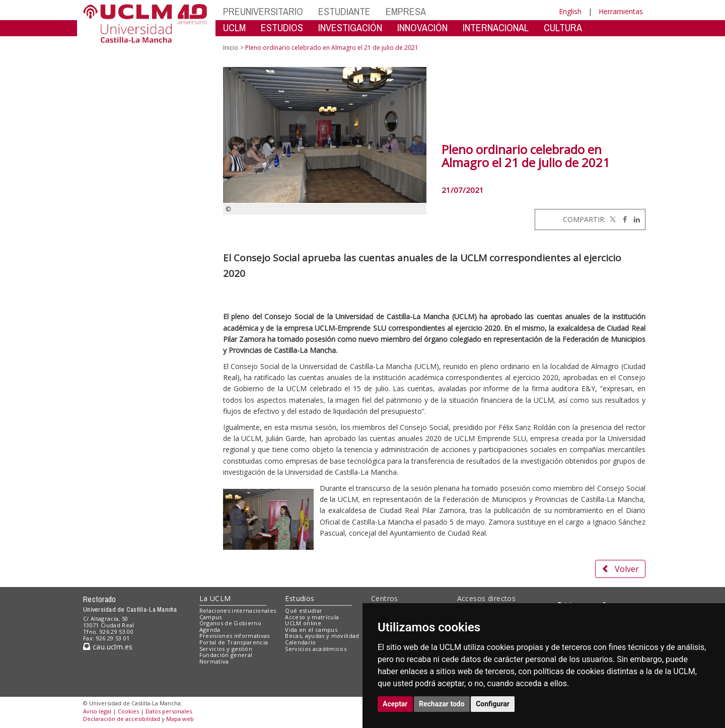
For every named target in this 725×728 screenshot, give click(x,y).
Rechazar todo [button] (442, 704)
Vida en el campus (311, 630)
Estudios (300, 598)
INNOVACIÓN (422, 27)
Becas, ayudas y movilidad (322, 636)
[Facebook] (622, 219)
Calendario (300, 642)
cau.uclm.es (108, 647)
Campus (211, 617)
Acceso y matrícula (312, 617)
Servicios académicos (316, 649)
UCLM (234, 27)
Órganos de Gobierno (230, 623)
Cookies (128, 711)
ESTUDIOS (282, 27)
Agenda (210, 630)
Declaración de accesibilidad (122, 719)
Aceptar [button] (395, 704)
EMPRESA (406, 11)
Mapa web (180, 719)
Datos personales (169, 711)
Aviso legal (97, 711)
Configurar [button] (493, 704)
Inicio (231, 48)
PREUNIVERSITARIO (263, 11)
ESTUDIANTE (344, 11)
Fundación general (226, 655)
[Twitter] (612, 219)
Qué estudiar (304, 610)
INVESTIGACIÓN (350, 27)
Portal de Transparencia (234, 642)
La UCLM (215, 598)
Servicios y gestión (226, 649)
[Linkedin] (634, 219)
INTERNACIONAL (496, 27)
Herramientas (621, 11)
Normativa (214, 661)
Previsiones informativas (235, 636)
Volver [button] (620, 569)
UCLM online (303, 623)
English (570, 11)
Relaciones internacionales (238, 610)
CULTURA (563, 27)
